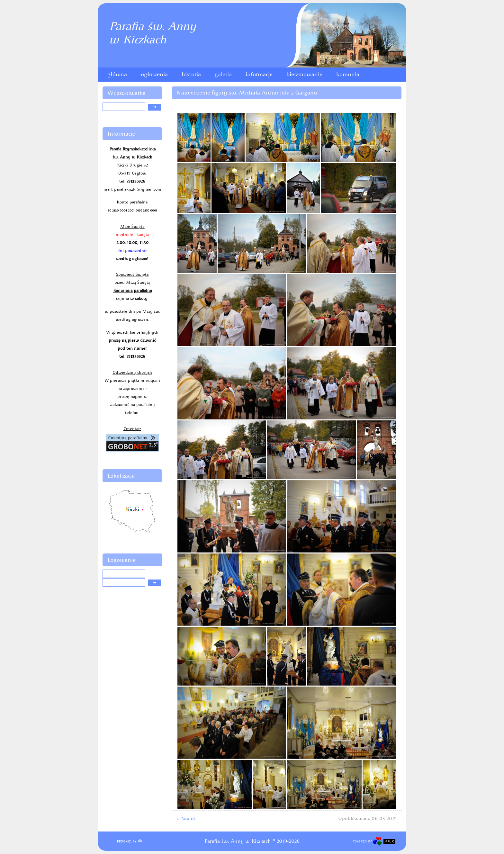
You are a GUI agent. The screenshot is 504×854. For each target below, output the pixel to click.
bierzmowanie (304, 74)
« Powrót (186, 818)
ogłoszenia (154, 74)
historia (191, 74)
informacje (259, 74)
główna (117, 74)
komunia (348, 74)
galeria (223, 74)
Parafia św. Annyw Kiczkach (153, 33)
